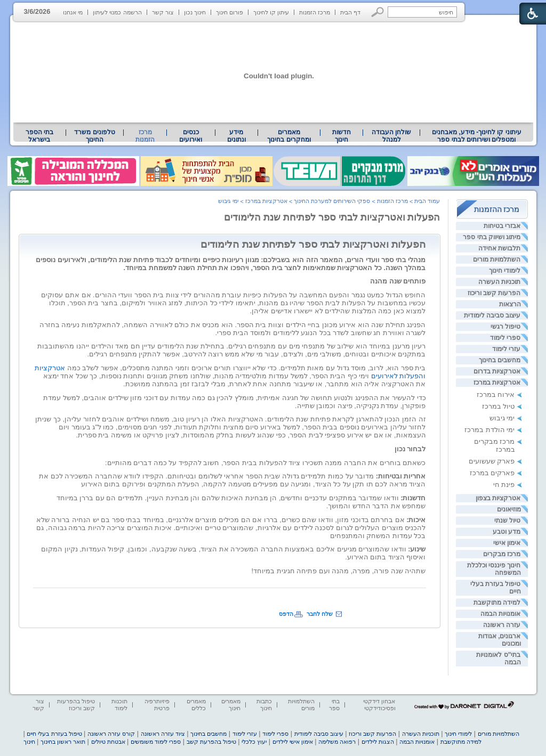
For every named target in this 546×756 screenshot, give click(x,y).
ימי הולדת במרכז (489, 430)
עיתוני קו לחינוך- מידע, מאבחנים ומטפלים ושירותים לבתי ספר (477, 136)
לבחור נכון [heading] (410, 449)
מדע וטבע (507, 532)
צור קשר (163, 12)
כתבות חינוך (264, 705)
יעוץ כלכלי (254, 742)
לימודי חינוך (505, 271)
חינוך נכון (195, 12)
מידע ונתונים (236, 136)
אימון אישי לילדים (293, 742)
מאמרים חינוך (231, 705)
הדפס (286, 614)
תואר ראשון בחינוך (63, 742)
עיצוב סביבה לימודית (492, 315)
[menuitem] (476, 136)
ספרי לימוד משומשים (156, 742)
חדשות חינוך (342, 136)
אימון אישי (507, 543)
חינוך (29, 742)
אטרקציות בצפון (498, 498)
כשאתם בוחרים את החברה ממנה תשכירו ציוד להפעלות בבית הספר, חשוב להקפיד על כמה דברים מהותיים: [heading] (265, 463)
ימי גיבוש (502, 418)
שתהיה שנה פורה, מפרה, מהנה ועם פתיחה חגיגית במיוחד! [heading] (338, 571)
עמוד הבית (427, 201)
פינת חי (504, 485)
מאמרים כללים (196, 705)
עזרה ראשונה (502, 625)
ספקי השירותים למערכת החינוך (332, 201)
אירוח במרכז (496, 395)
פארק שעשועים (492, 461)
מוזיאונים (509, 509)
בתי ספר (334, 705)
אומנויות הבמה (500, 614)
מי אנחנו (73, 12)
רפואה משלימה (337, 742)
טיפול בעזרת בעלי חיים (54, 734)
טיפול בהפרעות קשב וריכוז (76, 705)
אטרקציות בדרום (497, 371)
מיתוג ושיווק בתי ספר (492, 237)
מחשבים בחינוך (500, 360)
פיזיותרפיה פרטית (157, 705)
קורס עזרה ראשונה (111, 734)
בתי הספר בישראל (39, 136)
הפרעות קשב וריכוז (494, 293)
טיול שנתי (507, 521)
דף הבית (350, 12)
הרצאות (510, 304)
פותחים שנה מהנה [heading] (398, 281)
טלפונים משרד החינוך (94, 136)
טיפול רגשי (505, 327)
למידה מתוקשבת (497, 603)
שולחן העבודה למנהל (391, 136)
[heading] (230, 376)
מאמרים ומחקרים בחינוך (289, 136)
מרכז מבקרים (502, 554)
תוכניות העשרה (499, 282)
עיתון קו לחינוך (271, 12)
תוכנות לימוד (119, 705)
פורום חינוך (230, 12)
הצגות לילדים (378, 742)
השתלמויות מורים (497, 259)
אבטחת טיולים (108, 742)
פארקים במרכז (492, 473)
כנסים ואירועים (191, 136)
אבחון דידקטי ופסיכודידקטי (379, 705)
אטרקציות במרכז (497, 383)
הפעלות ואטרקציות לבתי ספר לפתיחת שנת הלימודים (332, 217)
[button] (378, 12)
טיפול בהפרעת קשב (211, 742)
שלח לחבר (320, 614)
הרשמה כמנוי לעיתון (117, 12)
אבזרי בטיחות (502, 226)
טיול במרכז (499, 406)
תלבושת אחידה (499, 248)
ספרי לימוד (505, 338)
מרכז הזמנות (315, 12)
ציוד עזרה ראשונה (163, 734)
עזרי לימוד (506, 349)
